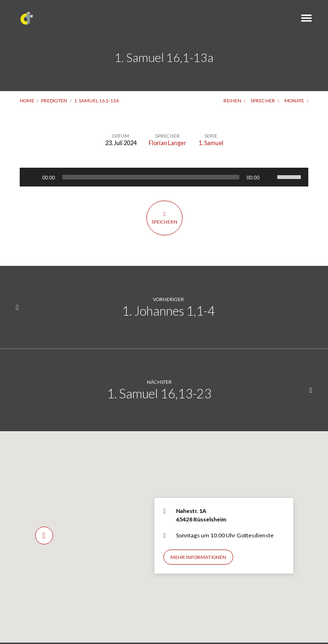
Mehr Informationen (198, 557)
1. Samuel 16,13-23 (159, 393)
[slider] (151, 177)
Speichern (164, 217)
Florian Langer (168, 143)
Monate (296, 101)
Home (27, 101)
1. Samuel (211, 143)
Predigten (54, 101)
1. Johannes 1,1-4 (168, 311)
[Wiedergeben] (32, 177)
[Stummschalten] (270, 177)
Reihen (234, 101)
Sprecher (265, 101)
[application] (164, 177)
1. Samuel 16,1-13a (97, 101)
